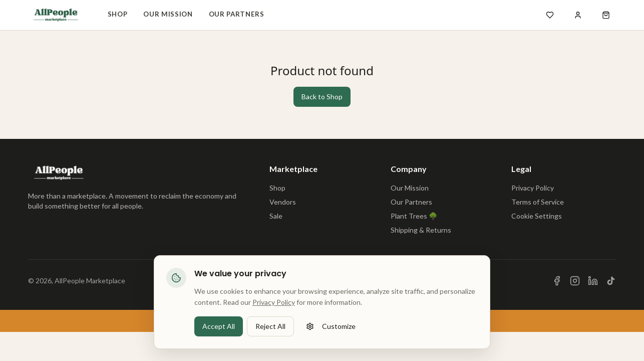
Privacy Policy (533, 188)
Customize (331, 327)
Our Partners (237, 14)
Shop (118, 14)
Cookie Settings (537, 216)
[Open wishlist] (550, 15)
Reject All (270, 327)
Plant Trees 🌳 (414, 216)
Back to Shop (322, 97)
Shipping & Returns (421, 230)
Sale (276, 216)
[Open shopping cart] (606, 15)
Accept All (219, 327)
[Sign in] (578, 15)
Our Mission (168, 14)
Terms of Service (538, 202)
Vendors (283, 202)
